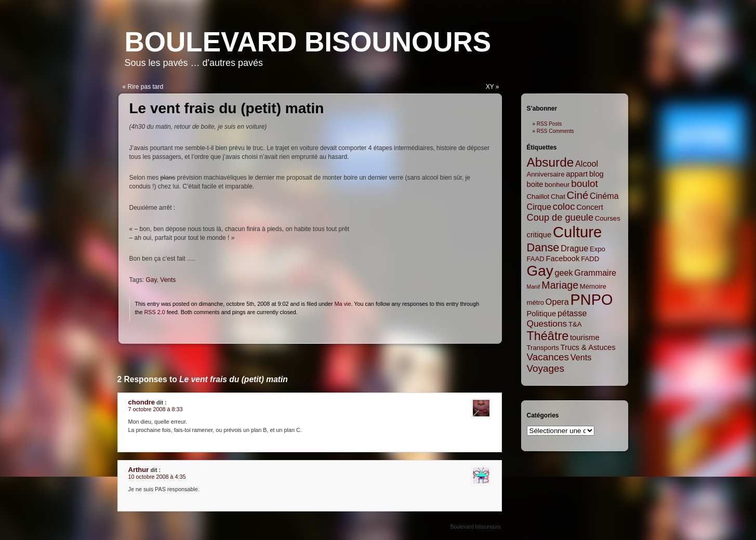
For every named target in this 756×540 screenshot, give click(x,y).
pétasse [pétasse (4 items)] (572, 313)
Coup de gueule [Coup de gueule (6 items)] (560, 218)
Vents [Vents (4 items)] (581, 357)
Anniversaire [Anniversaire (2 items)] (546, 174)
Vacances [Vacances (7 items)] (548, 357)
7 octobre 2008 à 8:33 (156, 409)
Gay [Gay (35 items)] (540, 271)
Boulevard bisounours (308, 42)
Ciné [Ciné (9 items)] (578, 195)
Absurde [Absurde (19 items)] (551, 162)
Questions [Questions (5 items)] (547, 323)
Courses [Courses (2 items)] (608, 218)
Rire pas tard (146, 87)
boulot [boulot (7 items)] (584, 184)
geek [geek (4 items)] (564, 273)
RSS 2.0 (155, 312)
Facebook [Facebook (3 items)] (563, 259)
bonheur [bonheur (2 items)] (557, 185)
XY (490, 87)
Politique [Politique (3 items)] (542, 314)
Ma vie (343, 304)
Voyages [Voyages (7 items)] (546, 368)
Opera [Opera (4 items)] (557, 302)
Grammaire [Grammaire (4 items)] (595, 273)
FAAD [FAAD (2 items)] (536, 259)
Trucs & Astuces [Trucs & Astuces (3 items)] (588, 347)
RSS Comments (555, 131)
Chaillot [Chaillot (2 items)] (538, 197)
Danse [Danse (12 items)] (543, 247)
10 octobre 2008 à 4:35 (157, 477)
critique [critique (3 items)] (539, 235)
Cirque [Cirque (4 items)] (539, 207)
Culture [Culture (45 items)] (578, 232)
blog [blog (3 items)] (596, 174)
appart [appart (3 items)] (577, 174)
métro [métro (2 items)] (536, 302)
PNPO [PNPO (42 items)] (592, 300)
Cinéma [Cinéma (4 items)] (604, 196)
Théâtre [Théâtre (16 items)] (548, 336)
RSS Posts (549, 124)
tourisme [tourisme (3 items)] (585, 337)
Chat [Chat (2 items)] (558, 197)
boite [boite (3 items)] (535, 184)
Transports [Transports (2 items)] (543, 348)
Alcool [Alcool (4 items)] (587, 164)
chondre (142, 402)
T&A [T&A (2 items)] (575, 324)
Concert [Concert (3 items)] (590, 207)
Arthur (139, 470)
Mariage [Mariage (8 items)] (560, 285)
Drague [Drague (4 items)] (574, 248)
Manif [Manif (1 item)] (534, 287)
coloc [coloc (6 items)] (564, 207)
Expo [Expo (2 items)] (598, 249)
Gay (151, 280)
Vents (168, 280)
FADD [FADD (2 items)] (590, 259)
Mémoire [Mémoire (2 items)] (593, 286)
